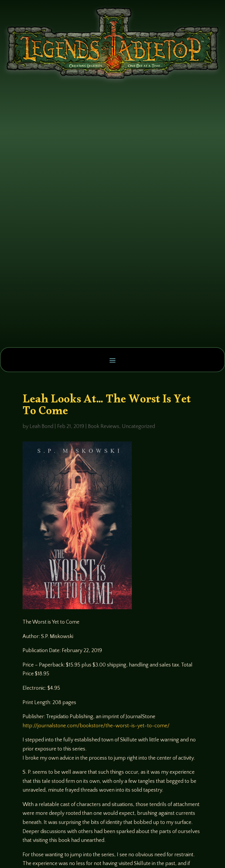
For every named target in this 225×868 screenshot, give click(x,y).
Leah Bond (41, 427)
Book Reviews (104, 427)
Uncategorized (138, 427)
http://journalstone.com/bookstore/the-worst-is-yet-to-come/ (96, 726)
